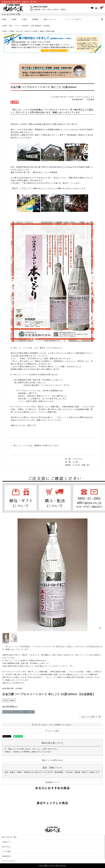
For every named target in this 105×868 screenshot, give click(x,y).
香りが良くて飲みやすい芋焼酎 (27, 31)
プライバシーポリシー (9, 861)
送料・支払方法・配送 (9, 837)
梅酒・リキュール (50, 19)
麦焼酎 (14, 19)
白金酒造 (47, 26)
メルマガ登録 (6, 851)
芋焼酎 (4, 19)
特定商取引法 (6, 856)
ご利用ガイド (6, 842)
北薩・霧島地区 (36, 26)
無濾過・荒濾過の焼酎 (47, 31)
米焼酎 (24, 19)
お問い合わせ (6, 847)
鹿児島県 (25, 26)
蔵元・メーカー (15, 26)
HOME (5, 26)
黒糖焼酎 (35, 19)
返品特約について (52, 782)
